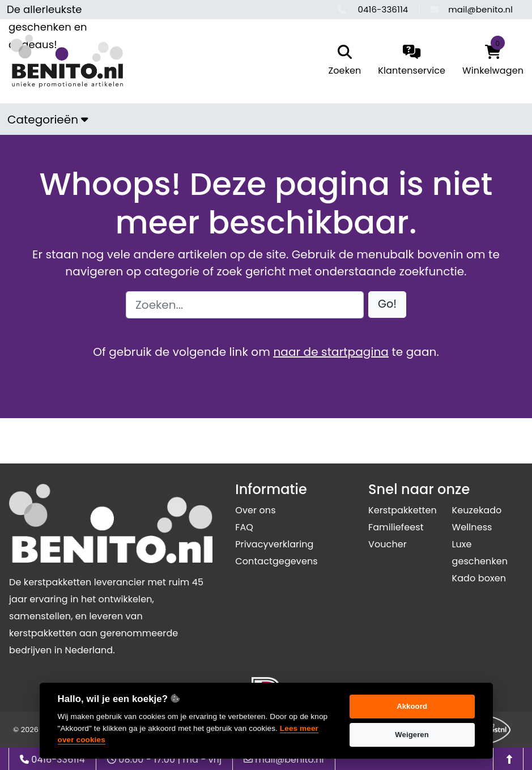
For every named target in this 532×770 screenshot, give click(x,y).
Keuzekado (476, 510)
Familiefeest (396, 527)
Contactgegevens (276, 561)
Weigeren (412, 735)
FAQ (244, 527)
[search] (342, 61)
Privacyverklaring (274, 544)
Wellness (472, 527)
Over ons (255, 510)
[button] (387, 305)
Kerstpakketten (403, 510)
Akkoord (412, 706)
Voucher (388, 544)
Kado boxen (479, 578)
